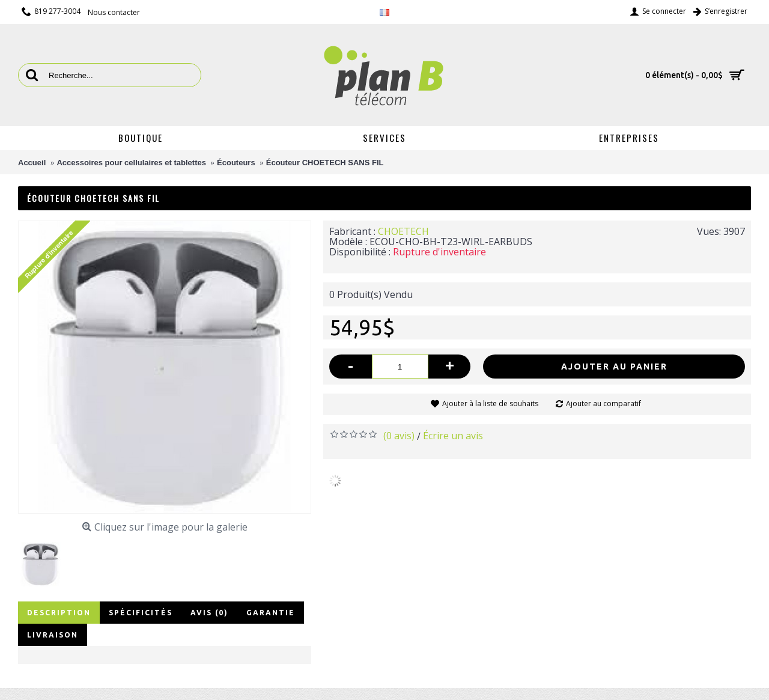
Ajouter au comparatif (603, 403)
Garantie (271, 613)
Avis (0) (209, 613)
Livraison (53, 635)
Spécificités (141, 613)
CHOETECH (403, 231)
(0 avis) (399, 436)
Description (59, 613)
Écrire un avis (453, 436)
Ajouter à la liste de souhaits (490, 403)
